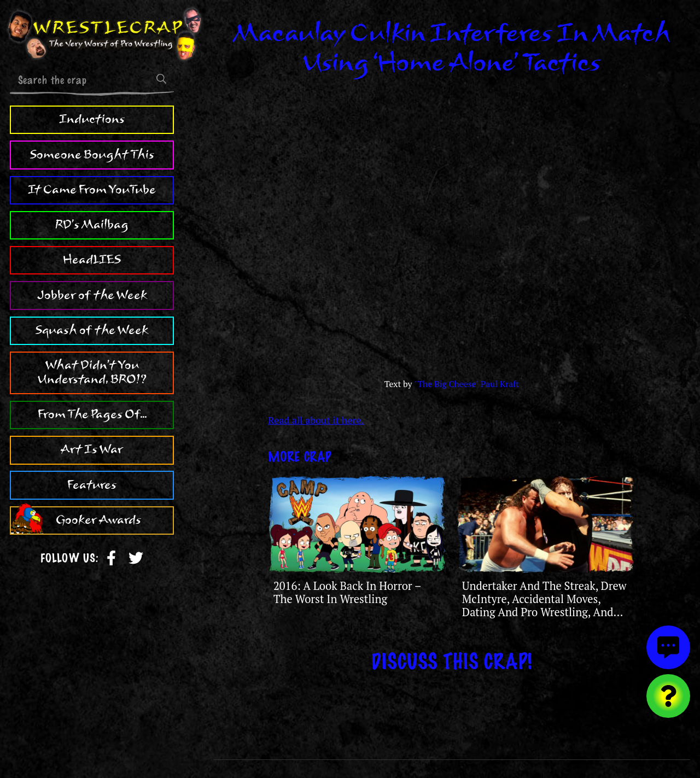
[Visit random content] (668, 696)
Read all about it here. (316, 420)
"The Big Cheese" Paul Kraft (466, 384)
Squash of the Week (92, 330)
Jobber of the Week (92, 295)
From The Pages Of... (92, 414)
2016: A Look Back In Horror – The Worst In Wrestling (347, 592)
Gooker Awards (98, 520)
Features (92, 485)
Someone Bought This (92, 155)
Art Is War (92, 449)
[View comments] (668, 647)
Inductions (92, 119)
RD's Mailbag (92, 225)
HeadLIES (92, 260)
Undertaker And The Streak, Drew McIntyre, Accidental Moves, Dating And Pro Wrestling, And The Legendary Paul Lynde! (544, 606)
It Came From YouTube (92, 190)
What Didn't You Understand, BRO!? (92, 372)
